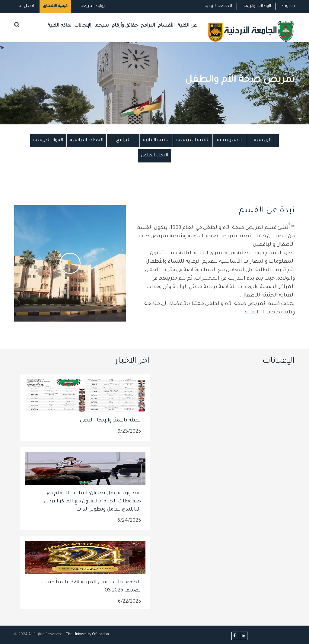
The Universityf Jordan (88, 635)
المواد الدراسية (48, 140)
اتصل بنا (26, 6)
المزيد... (249, 313)
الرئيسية (263, 140)
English (288, 6)
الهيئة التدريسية (193, 140)
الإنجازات (83, 26)
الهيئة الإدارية (156, 140)
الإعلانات (279, 361)
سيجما (101, 26)
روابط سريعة (92, 6)
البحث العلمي (154, 156)
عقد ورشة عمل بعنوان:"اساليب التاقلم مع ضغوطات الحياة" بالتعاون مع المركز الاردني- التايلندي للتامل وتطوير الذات (91, 501)
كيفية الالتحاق (55, 6)
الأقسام (166, 26)
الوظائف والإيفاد (257, 6)
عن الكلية (187, 26)
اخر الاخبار (132, 361)
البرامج (148, 26)
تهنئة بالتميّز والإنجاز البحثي (110, 421)
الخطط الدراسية (86, 140)
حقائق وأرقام (125, 26)
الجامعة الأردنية (218, 6)
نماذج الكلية (59, 26)
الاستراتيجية (229, 140)
